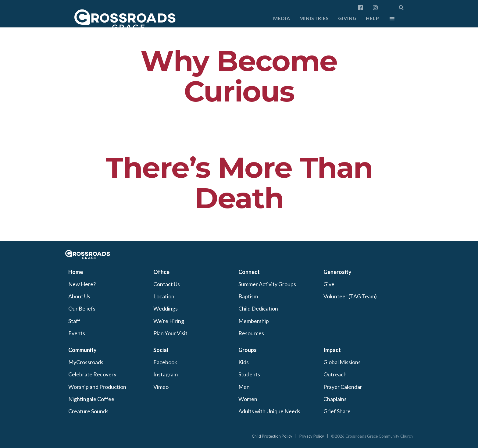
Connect (249, 272)
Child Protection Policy (272, 436)
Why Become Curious (239, 76)
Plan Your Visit (170, 333)
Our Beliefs (82, 308)
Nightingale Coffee (91, 399)
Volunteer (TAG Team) (350, 296)
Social (161, 350)
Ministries (314, 18)
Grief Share (337, 411)
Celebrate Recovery (92, 374)
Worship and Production (97, 387)
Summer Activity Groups (267, 284)
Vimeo (161, 387)
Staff (74, 321)
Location (164, 296)
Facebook (165, 362)
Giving (347, 18)
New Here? (82, 284)
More (387, 20)
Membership (254, 321)
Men (244, 387)
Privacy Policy (312, 436)
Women (248, 399)
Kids (244, 362)
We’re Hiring (169, 321)
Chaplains (335, 399)
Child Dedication (258, 308)
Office (161, 272)
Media (282, 18)
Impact (332, 350)
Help (373, 18)
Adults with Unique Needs (269, 411)
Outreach (335, 374)
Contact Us (167, 284)
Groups (248, 350)
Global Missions (342, 362)
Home (76, 272)
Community (82, 350)
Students (249, 374)
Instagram (166, 374)
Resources (251, 333)
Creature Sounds (88, 411)
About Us (79, 296)
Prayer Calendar (343, 387)
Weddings (166, 308)
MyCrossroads (86, 362)
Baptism (248, 296)
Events (77, 333)
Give (329, 284)
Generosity (337, 272)
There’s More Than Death (239, 183)
